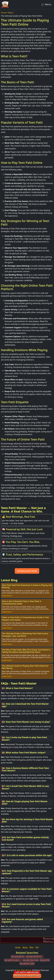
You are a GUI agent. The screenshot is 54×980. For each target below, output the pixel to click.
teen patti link (45, 960)
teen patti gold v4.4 (18, 957)
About (25, 947)
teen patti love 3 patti (27, 964)
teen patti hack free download (35, 957)
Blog (10, 13)
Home (4, 13)
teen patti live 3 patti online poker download (13, 960)
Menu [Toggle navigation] (46, 5)
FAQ (37, 947)
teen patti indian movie (31, 960)
